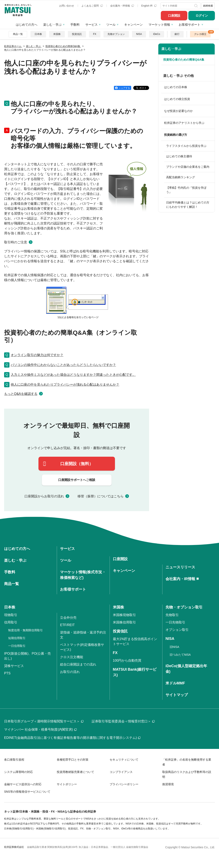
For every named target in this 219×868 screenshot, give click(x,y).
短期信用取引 (17, 638)
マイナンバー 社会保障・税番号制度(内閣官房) (40, 729)
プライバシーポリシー (124, 784)
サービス (92, 25)
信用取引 (11, 622)
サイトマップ (177, 695)
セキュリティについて (124, 760)
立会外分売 (68, 618)
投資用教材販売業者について (75, 772)
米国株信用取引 (124, 622)
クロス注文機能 (72, 657)
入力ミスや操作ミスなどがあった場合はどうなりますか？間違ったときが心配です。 (73, 375)
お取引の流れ (70, 672)
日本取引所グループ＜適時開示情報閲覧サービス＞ (44, 721)
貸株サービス (14, 666)
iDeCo (157, 34)
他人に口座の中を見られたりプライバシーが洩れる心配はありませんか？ (65, 385)
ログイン (202, 16)
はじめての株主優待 (179, 156)
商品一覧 (18, 34)
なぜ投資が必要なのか (178, 111)
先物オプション (116, 34)
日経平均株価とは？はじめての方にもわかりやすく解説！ (188, 205)
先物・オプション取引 (184, 607)
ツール (111, 25)
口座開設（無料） (77, 464)
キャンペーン (133, 25)
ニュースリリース (180, 567)
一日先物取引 (175, 622)
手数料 (75, 25)
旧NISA (174, 647)
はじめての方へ (27, 25)
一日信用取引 (17, 646)
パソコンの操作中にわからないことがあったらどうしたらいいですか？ (63, 365)
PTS (7, 673)
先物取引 (172, 615)
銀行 (177, 34)
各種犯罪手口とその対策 (73, 760)
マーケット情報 (159, 25)
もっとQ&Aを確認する (21, 394)
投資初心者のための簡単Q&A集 (184, 60)
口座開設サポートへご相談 (77, 480)
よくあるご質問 (92, 6)
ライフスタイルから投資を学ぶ (186, 146)
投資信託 (77, 34)
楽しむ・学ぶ (52, 25)
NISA (139, 34)
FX (95, 34)
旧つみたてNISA (180, 655)
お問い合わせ (67, 6)
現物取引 (11, 615)
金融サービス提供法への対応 (23, 784)
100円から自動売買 (127, 660)
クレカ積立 (200, 34)
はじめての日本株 (176, 87)
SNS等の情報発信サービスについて (27, 792)
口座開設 (174, 16)
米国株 (57, 34)
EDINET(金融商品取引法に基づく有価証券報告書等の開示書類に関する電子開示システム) (72, 738)
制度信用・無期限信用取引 (25, 630)
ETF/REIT (67, 625)
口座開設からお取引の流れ (44, 496)
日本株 (38, 34)
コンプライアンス (121, 772)
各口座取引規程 (14, 760)
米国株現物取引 (124, 615)
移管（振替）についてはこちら (101, 496)
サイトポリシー (67, 784)
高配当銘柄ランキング (181, 177)
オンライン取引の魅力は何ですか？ (37, 355)
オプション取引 (177, 630)
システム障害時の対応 (19, 772)
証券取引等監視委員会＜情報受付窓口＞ (123, 721)
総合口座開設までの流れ (78, 664)
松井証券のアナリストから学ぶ (184, 123)
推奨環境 (168, 784)
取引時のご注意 (16, 242)
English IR (149, 6)
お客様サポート (189, 25)
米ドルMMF (175, 683)
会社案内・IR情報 (122, 6)
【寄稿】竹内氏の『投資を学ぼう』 (186, 190)
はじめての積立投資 (177, 99)
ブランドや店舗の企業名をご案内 (188, 167)
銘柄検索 (208, 6)
